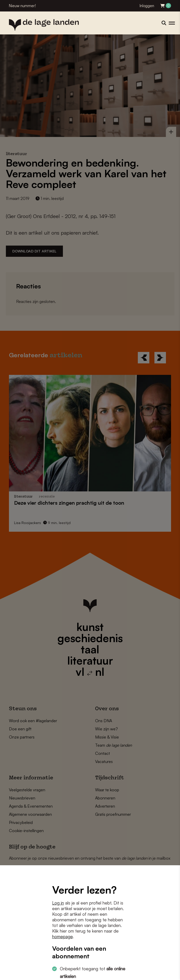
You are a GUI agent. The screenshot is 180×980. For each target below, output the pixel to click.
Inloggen (147, 6)
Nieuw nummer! (22, 6)
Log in (58, 903)
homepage (62, 937)
